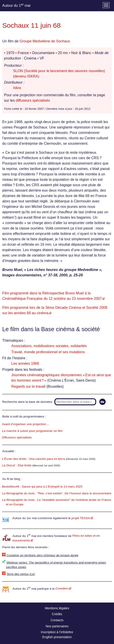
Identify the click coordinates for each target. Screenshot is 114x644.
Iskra (17, 88)
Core (62, 588)
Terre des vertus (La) (21, 574)
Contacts (57, 620)
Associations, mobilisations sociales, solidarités (49, 346)
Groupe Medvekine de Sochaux (45, 41)
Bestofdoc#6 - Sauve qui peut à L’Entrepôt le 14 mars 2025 (42, 487)
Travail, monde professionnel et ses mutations (48, 352)
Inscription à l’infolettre (57, 632)
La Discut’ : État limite (17, 465)
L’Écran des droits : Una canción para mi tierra (34, 459)
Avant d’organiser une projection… (26, 424)
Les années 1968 (25, 363)
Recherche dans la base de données (27, 402)
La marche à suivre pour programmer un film (32, 431)
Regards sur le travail (28, 386)
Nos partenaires (57, 626)
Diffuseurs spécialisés (17, 437)
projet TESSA (81, 518)
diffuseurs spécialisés (33, 100)
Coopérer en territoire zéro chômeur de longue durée (42, 555)
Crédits (57, 614)
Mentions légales (57, 608)
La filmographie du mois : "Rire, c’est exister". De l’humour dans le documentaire (57, 493)
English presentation (57, 637)
